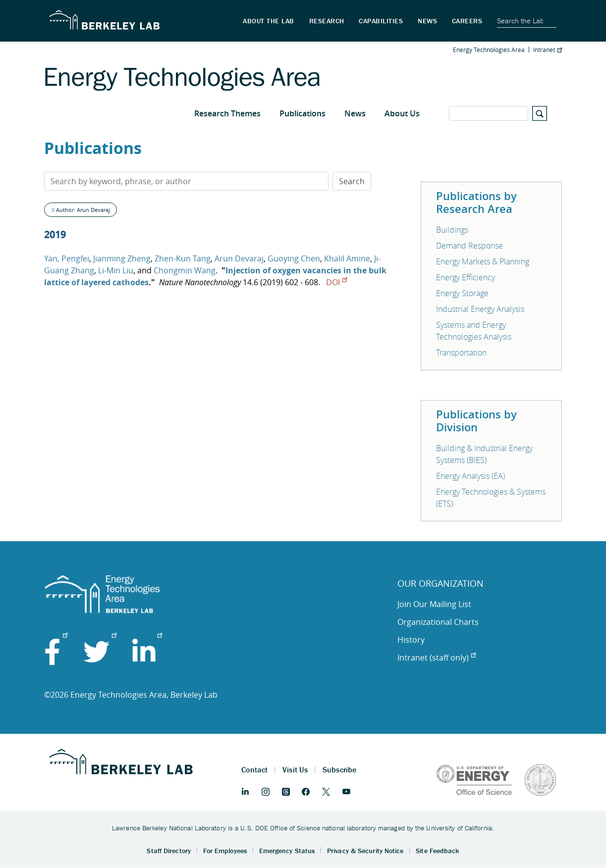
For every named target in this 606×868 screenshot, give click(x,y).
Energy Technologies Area (489, 50)
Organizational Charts (438, 622)
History (411, 640)
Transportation (461, 353)
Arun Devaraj (239, 258)
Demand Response (469, 246)
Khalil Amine (347, 258)
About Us (402, 113)
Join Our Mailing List (434, 604)
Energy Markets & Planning (483, 261)
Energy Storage (462, 293)
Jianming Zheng (122, 258)
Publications (303, 113)
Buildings (452, 230)
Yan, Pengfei (67, 258)
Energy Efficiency (466, 277)
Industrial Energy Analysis (480, 309)
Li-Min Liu (116, 270)
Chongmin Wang (185, 270)
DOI (336, 282)
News (355, 113)
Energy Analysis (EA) (470, 476)
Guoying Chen (294, 258)
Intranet (548, 50)
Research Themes (227, 113)
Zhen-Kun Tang (183, 258)
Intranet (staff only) (437, 658)
